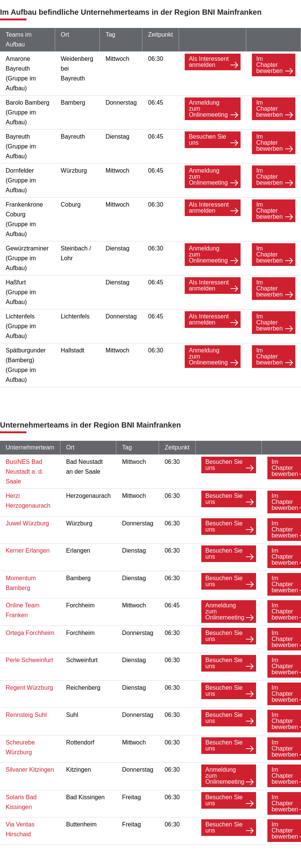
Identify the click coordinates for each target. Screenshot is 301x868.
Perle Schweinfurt (29, 659)
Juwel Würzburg (27, 523)
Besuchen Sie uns (208, 140)
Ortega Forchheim (30, 632)
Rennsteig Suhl (26, 713)
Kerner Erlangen (28, 550)
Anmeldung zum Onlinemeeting (208, 109)
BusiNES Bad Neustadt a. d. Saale (25, 472)
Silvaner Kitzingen (30, 768)
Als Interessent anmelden (209, 62)
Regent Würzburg (29, 686)
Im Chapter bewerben (269, 65)
